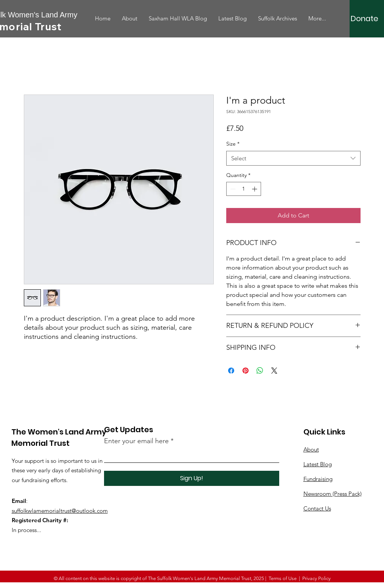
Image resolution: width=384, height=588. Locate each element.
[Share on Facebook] (231, 371)
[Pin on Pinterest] (246, 371)
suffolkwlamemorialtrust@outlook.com (60, 511)
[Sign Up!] (192, 478)
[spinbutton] (244, 189)
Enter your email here (136, 441)
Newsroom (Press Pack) (333, 494)
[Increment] (255, 189)
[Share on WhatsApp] (260, 371)
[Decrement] (232, 189)
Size (233, 144)
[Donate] (365, 19)
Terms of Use (283, 578)
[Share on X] (274, 371)
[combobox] (293, 158)
